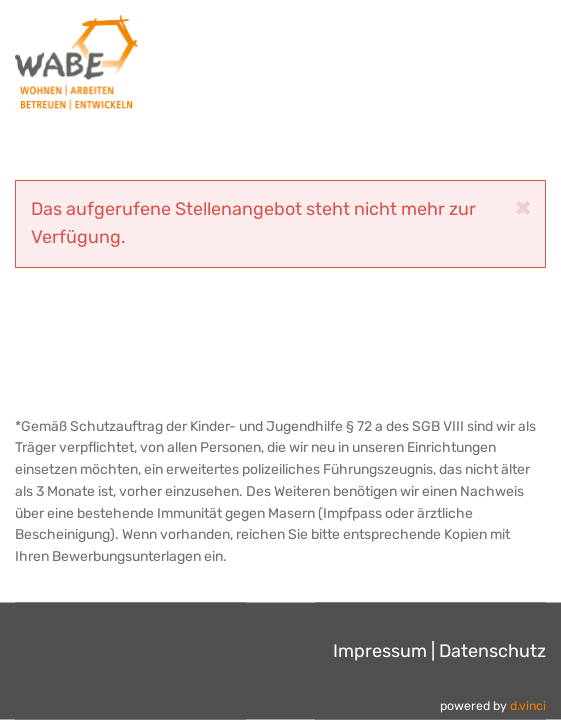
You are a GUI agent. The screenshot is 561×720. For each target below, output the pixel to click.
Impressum (380, 650)
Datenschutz (492, 650)
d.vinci (528, 705)
